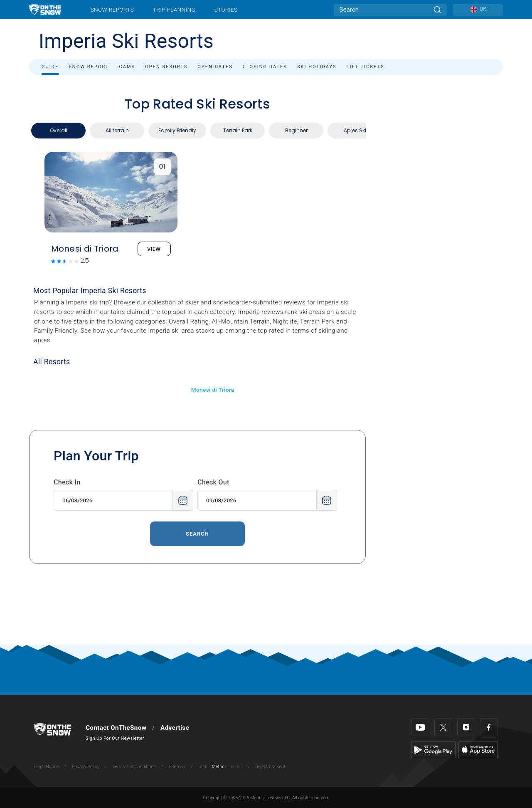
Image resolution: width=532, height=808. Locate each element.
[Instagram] (466, 727)
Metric (218, 767)
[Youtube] (420, 727)
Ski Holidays (317, 67)
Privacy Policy (86, 767)
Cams (127, 67)
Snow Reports (112, 10)
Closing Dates (265, 67)
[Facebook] (489, 727)
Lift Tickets (366, 67)
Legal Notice (46, 767)
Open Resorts (166, 67)
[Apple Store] (478, 749)
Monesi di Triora (213, 390)
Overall (59, 130)
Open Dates (215, 67)
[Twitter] (443, 727)
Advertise (175, 728)
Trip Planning (174, 10)
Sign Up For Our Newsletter (115, 738)
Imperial (234, 767)
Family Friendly (177, 130)
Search (197, 534)
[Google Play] (433, 749)
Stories (226, 10)
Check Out (213, 482)
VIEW (154, 249)
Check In (67, 482)
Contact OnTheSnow (116, 728)
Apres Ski (355, 130)
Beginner (296, 130)
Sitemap (177, 767)
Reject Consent (270, 767)
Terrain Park (238, 130)
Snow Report (89, 67)
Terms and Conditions (134, 767)
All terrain (117, 130)
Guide (50, 67)
